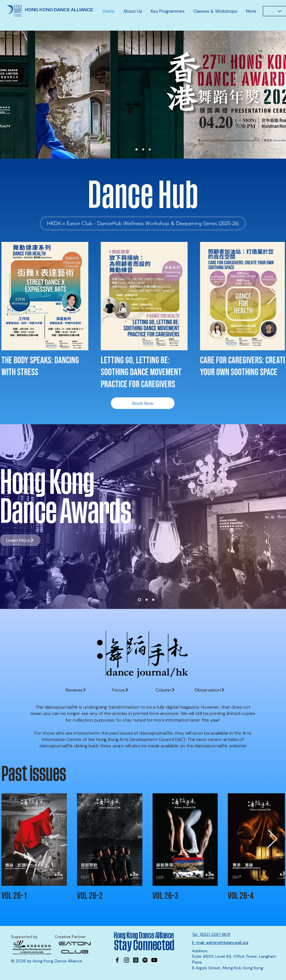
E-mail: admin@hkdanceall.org (220, 942)
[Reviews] (76, 690)
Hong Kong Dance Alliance (144, 935)
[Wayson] (143, 150)
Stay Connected (145, 946)
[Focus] (120, 690)
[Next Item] (272, 296)
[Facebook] (117, 960)
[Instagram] (126, 960)
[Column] (165, 690)
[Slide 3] (153, 600)
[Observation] (210, 690)
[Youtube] (154, 960)
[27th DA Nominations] (136, 150)
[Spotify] (145, 960)
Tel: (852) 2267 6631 (211, 934)
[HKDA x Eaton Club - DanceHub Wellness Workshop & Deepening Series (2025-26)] (143, 223)
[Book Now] (143, 403)
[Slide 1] (139, 600)
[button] (133, 11)
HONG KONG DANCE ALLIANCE (59, 10)
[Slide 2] (147, 600)
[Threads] (136, 960)
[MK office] (150, 150)
